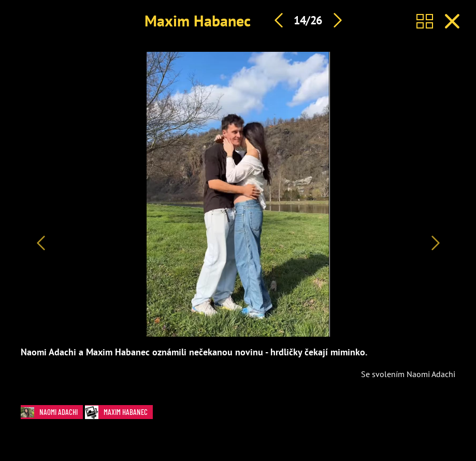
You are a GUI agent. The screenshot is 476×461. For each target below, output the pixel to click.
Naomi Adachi (52, 412)
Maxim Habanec (198, 20)
